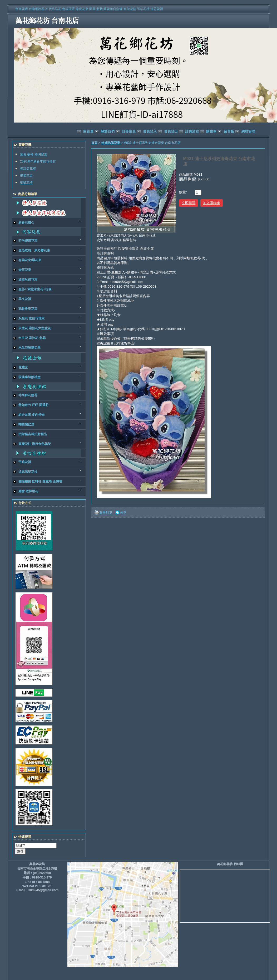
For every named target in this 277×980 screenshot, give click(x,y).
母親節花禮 (28, 169)
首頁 (94, 143)
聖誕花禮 (26, 183)
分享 (123, 512)
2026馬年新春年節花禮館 (38, 161)
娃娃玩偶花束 (111, 143)
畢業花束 (26, 176)
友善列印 (106, 512)
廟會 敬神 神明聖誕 (34, 154)
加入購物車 (212, 203)
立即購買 (189, 203)
